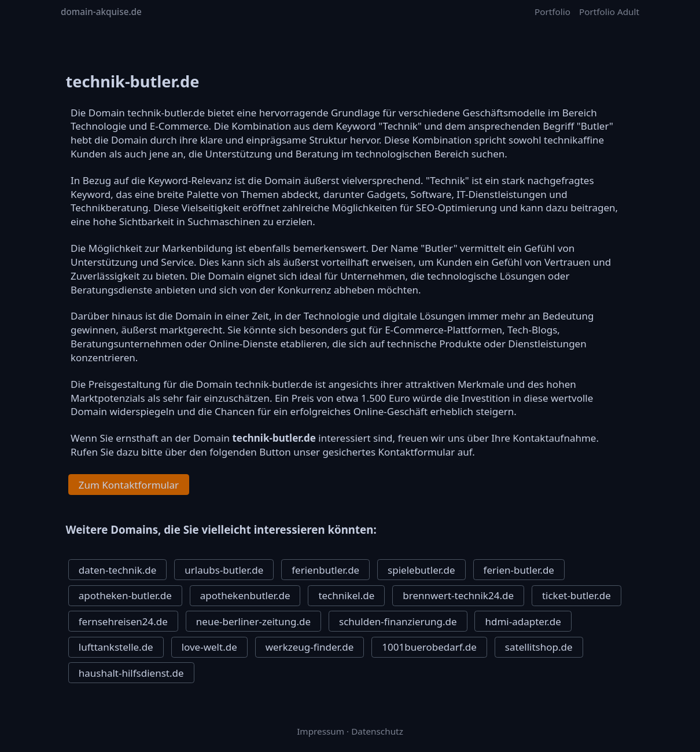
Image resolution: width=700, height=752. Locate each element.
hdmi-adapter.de (523, 621)
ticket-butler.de (576, 595)
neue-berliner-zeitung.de (253, 621)
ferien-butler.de (519, 570)
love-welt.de (209, 647)
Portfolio (552, 12)
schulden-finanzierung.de (398, 621)
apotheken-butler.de (125, 595)
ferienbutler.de (325, 570)
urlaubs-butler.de (224, 570)
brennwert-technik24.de (458, 595)
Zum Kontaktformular (129, 485)
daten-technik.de (118, 570)
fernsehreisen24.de (123, 621)
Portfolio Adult (609, 12)
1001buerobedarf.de (429, 647)
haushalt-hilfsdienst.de (131, 673)
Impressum (320, 731)
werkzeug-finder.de (310, 647)
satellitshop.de (539, 647)
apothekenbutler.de (245, 595)
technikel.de (346, 595)
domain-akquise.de (101, 12)
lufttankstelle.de (116, 647)
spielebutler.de (421, 570)
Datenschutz (377, 731)
